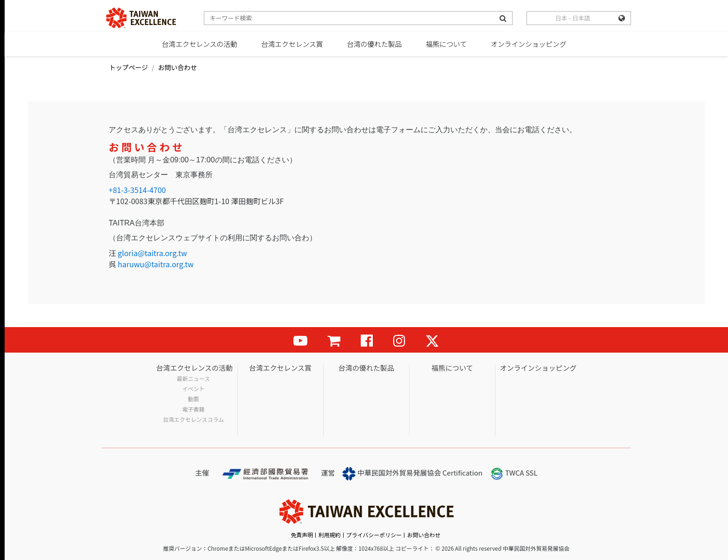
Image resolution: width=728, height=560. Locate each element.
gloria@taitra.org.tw (153, 253)
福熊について (446, 44)
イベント (194, 389)
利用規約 (330, 535)
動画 (194, 399)
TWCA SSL (514, 474)
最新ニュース (193, 379)
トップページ (129, 67)
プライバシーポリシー (374, 535)
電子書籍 (194, 409)
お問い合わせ (424, 535)
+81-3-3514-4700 (137, 190)
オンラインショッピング (529, 44)
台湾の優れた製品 (374, 44)
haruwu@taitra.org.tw (156, 264)
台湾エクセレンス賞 (292, 44)
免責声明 (302, 535)
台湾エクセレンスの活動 (199, 44)
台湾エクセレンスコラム (193, 419)
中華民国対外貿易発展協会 (392, 474)
